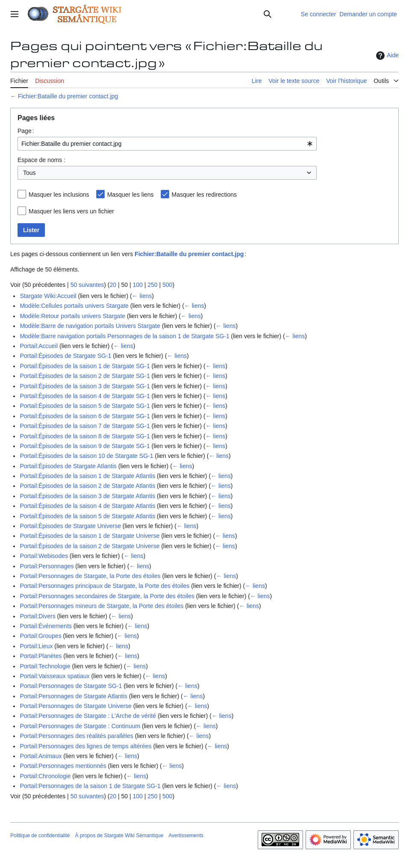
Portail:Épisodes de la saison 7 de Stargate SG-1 (85, 426)
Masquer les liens (131, 195)
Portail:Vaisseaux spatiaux (54, 676)
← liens (142, 296)
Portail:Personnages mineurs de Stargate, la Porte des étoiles (102, 606)
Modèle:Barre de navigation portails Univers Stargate (90, 326)
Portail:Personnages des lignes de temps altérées (85, 746)
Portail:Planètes (41, 656)
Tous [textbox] (29, 173)
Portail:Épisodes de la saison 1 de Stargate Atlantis (87, 476)
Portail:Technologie (45, 666)
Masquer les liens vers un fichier (71, 211)
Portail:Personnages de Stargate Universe (75, 706)
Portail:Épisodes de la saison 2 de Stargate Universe (90, 546)
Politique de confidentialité (40, 836)
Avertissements (186, 836)
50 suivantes (87, 285)
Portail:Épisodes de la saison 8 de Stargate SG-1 (85, 436)
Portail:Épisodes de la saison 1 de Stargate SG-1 (85, 366)
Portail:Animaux (41, 756)
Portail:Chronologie (45, 776)
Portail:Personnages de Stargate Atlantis (73, 696)
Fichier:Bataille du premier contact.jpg (68, 96)
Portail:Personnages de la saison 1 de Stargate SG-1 (90, 786)
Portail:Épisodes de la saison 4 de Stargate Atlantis (87, 506)
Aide (386, 56)
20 (113, 285)
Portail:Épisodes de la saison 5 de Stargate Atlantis (87, 516)
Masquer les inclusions (59, 195)
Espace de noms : (41, 160)
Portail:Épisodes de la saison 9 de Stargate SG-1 (85, 446)
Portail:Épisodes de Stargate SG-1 (65, 356)
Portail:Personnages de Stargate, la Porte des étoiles (90, 576)
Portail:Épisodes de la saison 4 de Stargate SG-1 (85, 396)
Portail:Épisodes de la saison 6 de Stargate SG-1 (85, 416)
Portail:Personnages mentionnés (63, 766)
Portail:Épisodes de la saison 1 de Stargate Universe (90, 536)
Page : (26, 131)
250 (152, 285)
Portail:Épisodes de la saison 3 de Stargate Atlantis (87, 496)
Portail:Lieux (36, 646)
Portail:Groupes (40, 636)
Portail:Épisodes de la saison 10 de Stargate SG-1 (86, 456)
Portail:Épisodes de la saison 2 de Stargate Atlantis (87, 486)
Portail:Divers (37, 616)
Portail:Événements (46, 626)
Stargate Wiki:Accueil (48, 296)
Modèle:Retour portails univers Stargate (72, 316)
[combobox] (167, 144)
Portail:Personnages (47, 566)
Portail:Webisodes (44, 556)
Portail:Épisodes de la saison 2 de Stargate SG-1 (85, 376)
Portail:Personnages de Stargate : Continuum (80, 726)
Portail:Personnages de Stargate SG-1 (71, 686)
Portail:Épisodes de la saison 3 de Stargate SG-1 (85, 386)
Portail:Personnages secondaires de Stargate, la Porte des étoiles (107, 596)
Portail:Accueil (39, 346)
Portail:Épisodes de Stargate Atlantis (68, 466)
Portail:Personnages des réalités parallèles (76, 736)
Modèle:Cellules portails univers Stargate (74, 306)
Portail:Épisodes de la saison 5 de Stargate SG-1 (85, 406)
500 (167, 285)
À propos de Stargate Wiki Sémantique (119, 836)
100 (137, 285)
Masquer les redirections (204, 195)
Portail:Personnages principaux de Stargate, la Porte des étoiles (104, 586)
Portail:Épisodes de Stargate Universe (70, 526)
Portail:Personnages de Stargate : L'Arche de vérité (88, 716)
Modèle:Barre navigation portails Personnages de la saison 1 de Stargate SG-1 (124, 336)
